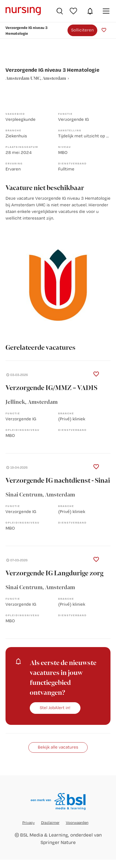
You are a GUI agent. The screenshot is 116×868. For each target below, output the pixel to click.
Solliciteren (82, 30)
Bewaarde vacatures (74, 11)
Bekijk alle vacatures (58, 747)
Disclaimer (50, 822)
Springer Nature (58, 842)
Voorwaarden (77, 822)
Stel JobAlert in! (55, 708)
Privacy (29, 822)
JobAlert (90, 11)
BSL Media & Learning (44, 835)
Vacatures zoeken (60, 11)
